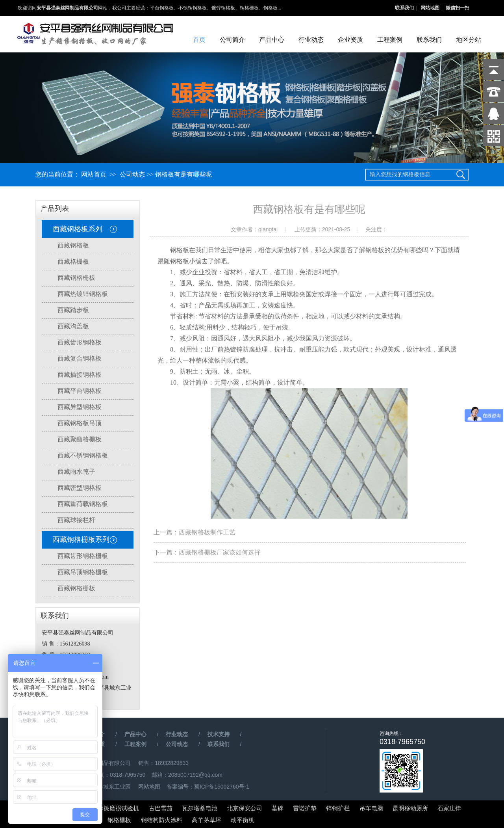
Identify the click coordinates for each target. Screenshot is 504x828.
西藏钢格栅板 (76, 278)
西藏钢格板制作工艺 (207, 532)
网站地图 (430, 8)
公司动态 (132, 174)
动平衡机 (243, 820)
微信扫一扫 (458, 8)
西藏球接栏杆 (76, 520)
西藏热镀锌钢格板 (83, 294)
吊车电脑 (371, 808)
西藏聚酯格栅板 (80, 439)
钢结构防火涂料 (162, 820)
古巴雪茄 (161, 808)
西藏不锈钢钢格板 (83, 455)
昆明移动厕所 (410, 808)
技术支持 (219, 734)
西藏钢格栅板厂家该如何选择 (220, 552)
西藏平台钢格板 (80, 391)
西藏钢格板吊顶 (80, 423)
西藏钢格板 (73, 245)
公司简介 (232, 40)
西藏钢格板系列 (78, 229)
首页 (199, 40)
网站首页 (94, 174)
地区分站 (469, 40)
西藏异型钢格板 (80, 407)
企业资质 (350, 40)
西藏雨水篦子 (76, 472)
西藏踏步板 (73, 310)
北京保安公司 (245, 808)
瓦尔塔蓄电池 (200, 808)
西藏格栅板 (73, 261)
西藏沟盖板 (73, 326)
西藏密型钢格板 (80, 488)
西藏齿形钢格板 (80, 342)
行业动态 (311, 40)
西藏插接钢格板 (80, 375)
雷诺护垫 (306, 808)
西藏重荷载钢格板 (83, 504)
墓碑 (278, 808)
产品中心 (272, 40)
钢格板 (180, 261)
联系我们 (404, 8)
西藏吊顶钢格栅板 (83, 572)
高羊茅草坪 (207, 820)
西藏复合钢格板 (80, 358)
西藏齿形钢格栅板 (83, 556)
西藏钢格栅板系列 (81, 540)
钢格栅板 (119, 820)
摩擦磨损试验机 (118, 808)
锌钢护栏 (338, 808)
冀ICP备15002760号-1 (222, 787)
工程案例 (390, 40)
